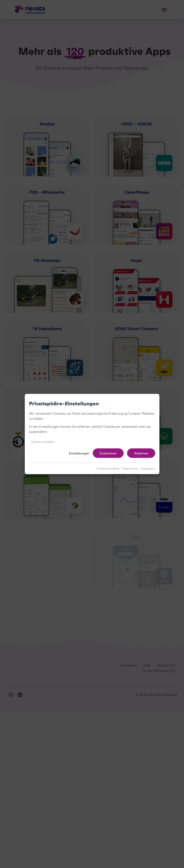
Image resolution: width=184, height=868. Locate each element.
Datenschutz (130, 469)
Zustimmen (108, 453)
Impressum (148, 469)
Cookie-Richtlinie (108, 469)
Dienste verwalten (43, 442)
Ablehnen (141, 453)
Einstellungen (79, 453)
